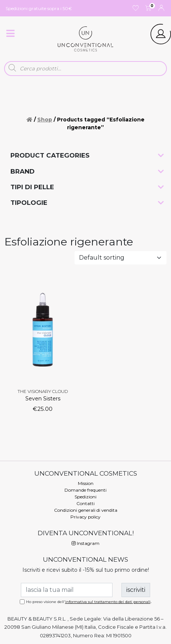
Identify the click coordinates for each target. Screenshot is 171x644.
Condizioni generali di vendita (86, 510)
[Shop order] (121, 258)
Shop (45, 120)
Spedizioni (85, 497)
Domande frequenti (85, 490)
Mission (86, 483)
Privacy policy (85, 517)
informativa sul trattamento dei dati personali (108, 602)
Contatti (85, 503)
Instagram (85, 543)
